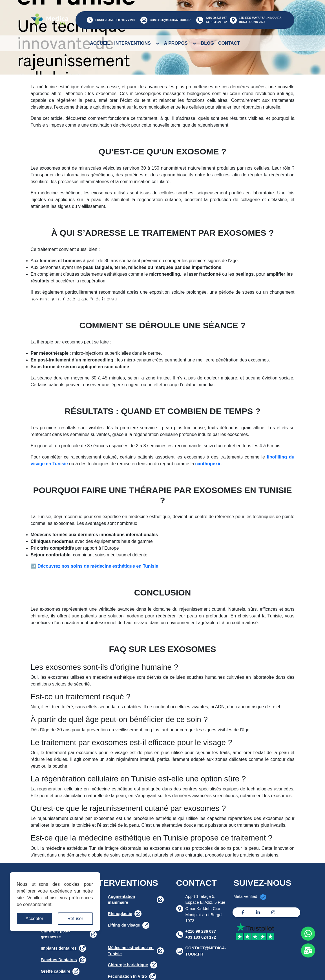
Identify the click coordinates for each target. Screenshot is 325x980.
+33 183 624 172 (216, 22)
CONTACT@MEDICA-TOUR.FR (170, 20)
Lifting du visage (124, 925)
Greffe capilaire (56, 971)
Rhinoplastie (120, 914)
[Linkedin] (258, 912)
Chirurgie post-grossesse (55, 934)
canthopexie (208, 464)
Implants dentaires (59, 948)
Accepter (35, 919)
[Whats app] (308, 934)
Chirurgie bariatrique (128, 965)
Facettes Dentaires (59, 960)
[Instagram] (273, 912)
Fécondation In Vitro (128, 976)
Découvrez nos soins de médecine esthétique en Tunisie (98, 566)
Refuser (75, 919)
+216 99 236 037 (216, 18)
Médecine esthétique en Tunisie (131, 951)
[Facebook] (243, 912)
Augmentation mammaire (122, 900)
